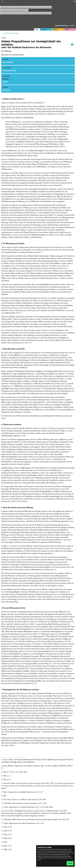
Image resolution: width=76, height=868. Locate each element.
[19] (29, 669)
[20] (35, 683)
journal (44, 29)
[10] (30, 343)
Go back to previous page (11, 33)
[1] (24, 99)
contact (72, 26)
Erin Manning (8, 62)
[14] (63, 483)
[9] (39, 338)
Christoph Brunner (10, 71)
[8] (41, 330)
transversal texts (62, 26)
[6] (34, 271)
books (55, 29)
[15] (8, 540)
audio (67, 29)
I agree (70, 863)
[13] (42, 389)
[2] (44, 103)
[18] (52, 664)
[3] (64, 147)
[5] (42, 252)
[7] (21, 313)
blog (36, 29)
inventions (7, 90)
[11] (66, 374)
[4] (56, 215)
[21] (43, 703)
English (5, 82)
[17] (45, 636)
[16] (40, 634)
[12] (13, 386)
